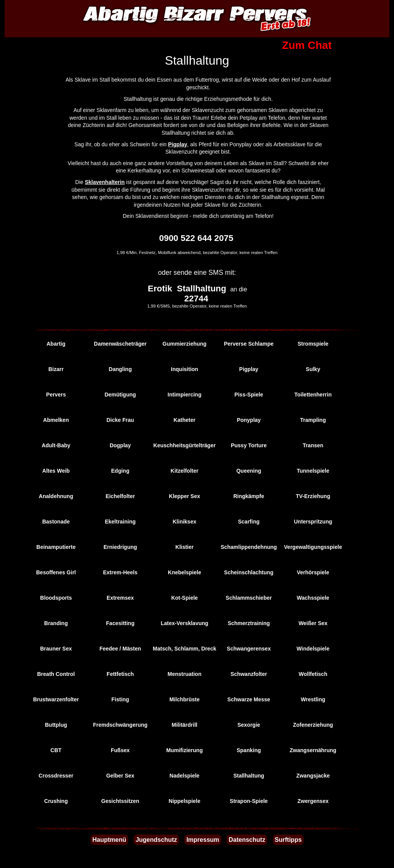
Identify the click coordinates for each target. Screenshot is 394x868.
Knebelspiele (184, 572)
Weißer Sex (313, 623)
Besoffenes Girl (56, 572)
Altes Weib (56, 471)
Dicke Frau (120, 420)
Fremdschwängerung (120, 725)
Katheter (184, 420)
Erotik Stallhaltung (187, 288)
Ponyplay (249, 420)
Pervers (56, 395)
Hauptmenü (109, 840)
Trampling (313, 420)
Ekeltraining (120, 522)
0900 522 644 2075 (196, 238)
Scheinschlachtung (249, 572)
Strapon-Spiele (249, 801)
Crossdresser (56, 776)
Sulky (313, 369)
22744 (196, 299)
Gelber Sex (120, 776)
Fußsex (120, 750)
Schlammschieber (249, 598)
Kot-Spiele (184, 598)
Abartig (56, 344)
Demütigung (120, 395)
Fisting (120, 699)
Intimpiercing (185, 395)
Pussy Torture (249, 445)
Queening (249, 471)
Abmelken (56, 420)
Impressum (203, 840)
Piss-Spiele (249, 395)
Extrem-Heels (120, 572)
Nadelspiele (185, 776)
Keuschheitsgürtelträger (185, 445)
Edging (120, 471)
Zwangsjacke (313, 776)
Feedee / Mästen (120, 649)
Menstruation (185, 674)
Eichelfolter (120, 496)
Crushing (56, 801)
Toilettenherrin (313, 395)
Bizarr (56, 369)
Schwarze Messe (249, 699)
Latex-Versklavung (185, 623)
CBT (56, 750)
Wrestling (313, 699)
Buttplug (56, 725)
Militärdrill (184, 725)
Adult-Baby (56, 445)
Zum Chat (307, 45)
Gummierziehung (184, 344)
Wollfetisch (313, 674)
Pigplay (178, 144)
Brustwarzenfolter (56, 699)
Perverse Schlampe (249, 344)
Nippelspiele (184, 801)
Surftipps (288, 840)
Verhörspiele (313, 572)
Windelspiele (313, 649)
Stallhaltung (249, 776)
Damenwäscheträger (120, 344)
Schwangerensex (249, 649)
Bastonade (56, 522)
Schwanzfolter (249, 674)
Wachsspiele (313, 598)
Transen (313, 445)
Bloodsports (56, 598)
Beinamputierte (56, 547)
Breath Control (56, 674)
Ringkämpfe (249, 496)
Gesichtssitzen (120, 801)
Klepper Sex (184, 496)
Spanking (249, 750)
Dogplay (120, 445)
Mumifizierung (184, 750)
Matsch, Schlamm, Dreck (184, 649)
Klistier (184, 547)
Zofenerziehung (313, 725)
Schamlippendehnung (249, 547)
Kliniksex (184, 522)
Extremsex (120, 598)
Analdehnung (56, 496)
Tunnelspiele (313, 471)
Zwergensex (313, 801)
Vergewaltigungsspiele (313, 547)
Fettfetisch (120, 674)
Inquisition (184, 369)
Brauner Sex (56, 649)
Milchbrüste (184, 699)
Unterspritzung (313, 522)
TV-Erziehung (313, 496)
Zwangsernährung (313, 750)
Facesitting (120, 623)
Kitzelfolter (184, 471)
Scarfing (249, 522)
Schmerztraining (249, 623)
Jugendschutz (156, 840)
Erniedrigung (120, 547)
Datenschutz (247, 840)
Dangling (120, 369)
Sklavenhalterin (105, 182)
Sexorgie (249, 725)
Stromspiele (313, 344)
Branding (56, 623)
